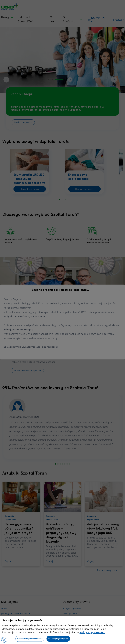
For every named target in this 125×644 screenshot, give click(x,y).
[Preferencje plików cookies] (4, 640)
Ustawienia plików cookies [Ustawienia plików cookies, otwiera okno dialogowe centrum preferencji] (30, 639)
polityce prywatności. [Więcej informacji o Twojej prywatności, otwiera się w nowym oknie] (92, 632)
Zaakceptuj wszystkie (58, 639)
